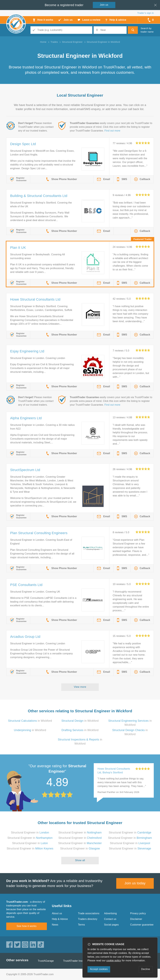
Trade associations (89, 913)
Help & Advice (60, 919)
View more (80, 687)
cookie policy (114, 961)
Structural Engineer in (30, 833)
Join (104, 5)
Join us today (135, 883)
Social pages (111, 925)
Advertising (110, 913)
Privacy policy (138, 913)
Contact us (110, 919)
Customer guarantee (142, 925)
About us (57, 913)
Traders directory (88, 919)
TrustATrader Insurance (76, 961)
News (55, 925)
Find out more (112, 131)
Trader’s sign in (146, 13)
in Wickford (30, 721)
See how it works (26, 926)
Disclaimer (136, 919)
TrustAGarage (46, 961)
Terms (81, 925)
